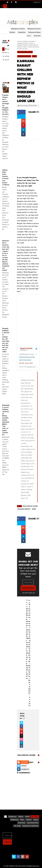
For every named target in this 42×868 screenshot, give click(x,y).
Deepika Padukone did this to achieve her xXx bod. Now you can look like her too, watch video (6, 340)
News (31, 43)
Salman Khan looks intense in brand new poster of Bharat (6, 177)
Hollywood (14, 820)
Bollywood (13, 817)
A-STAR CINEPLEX (9, 866)
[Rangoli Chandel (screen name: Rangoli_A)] (26, 349)
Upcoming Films (33, 823)
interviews (22, 823)
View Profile (22, 714)
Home (27, 817)
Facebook (25, 769)
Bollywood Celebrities (30, 826)
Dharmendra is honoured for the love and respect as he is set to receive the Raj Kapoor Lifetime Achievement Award (6, 255)
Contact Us (37, 2)
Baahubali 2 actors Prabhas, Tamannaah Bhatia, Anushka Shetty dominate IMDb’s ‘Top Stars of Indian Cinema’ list (6, 420)
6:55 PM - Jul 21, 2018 (26, 363)
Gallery (21, 817)
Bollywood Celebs (25, 52)
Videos (36, 820)
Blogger (25, 762)
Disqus (24, 766)
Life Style (17, 826)
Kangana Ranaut (22, 43)
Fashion (29, 820)
